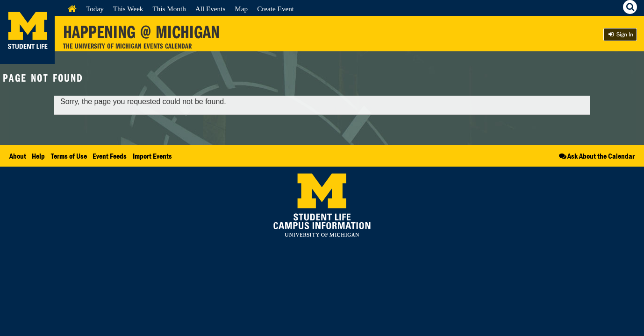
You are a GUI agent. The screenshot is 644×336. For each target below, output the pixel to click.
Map (241, 9)
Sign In (620, 34)
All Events (211, 9)
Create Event (275, 9)
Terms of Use (69, 156)
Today (95, 9)
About (18, 156)
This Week (128, 9)
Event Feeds (110, 156)
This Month (169, 9)
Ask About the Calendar (596, 156)
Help (38, 156)
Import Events (152, 156)
